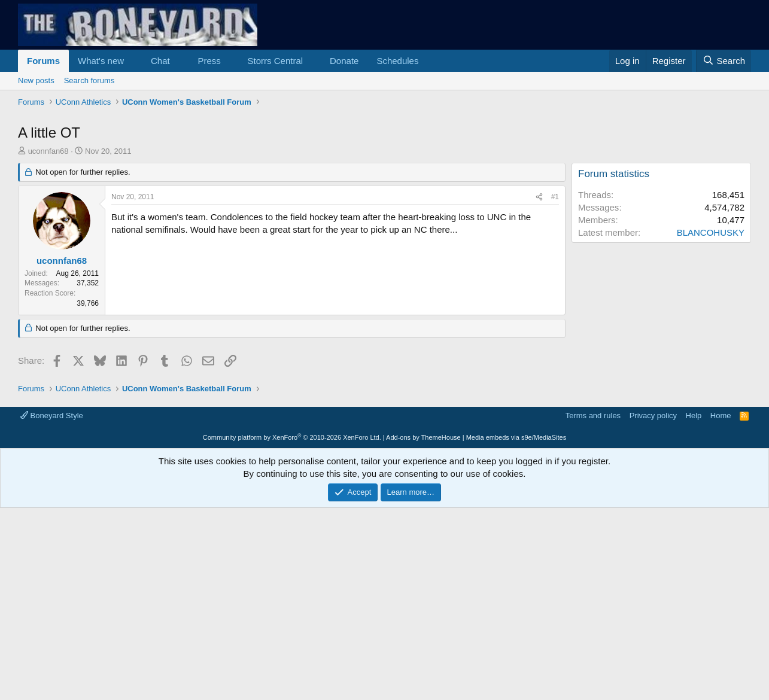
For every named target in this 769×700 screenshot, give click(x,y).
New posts (36, 80)
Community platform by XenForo (292, 437)
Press (209, 61)
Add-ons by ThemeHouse (423, 437)
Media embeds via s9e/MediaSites (516, 437)
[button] (133, 61)
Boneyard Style (52, 416)
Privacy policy (653, 416)
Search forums (89, 80)
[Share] (539, 197)
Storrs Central (276, 61)
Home (721, 416)
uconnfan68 (48, 151)
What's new (101, 61)
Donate (344, 61)
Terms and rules (593, 416)
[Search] (724, 61)
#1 (555, 197)
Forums (43, 61)
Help (694, 416)
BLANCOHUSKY (711, 232)
